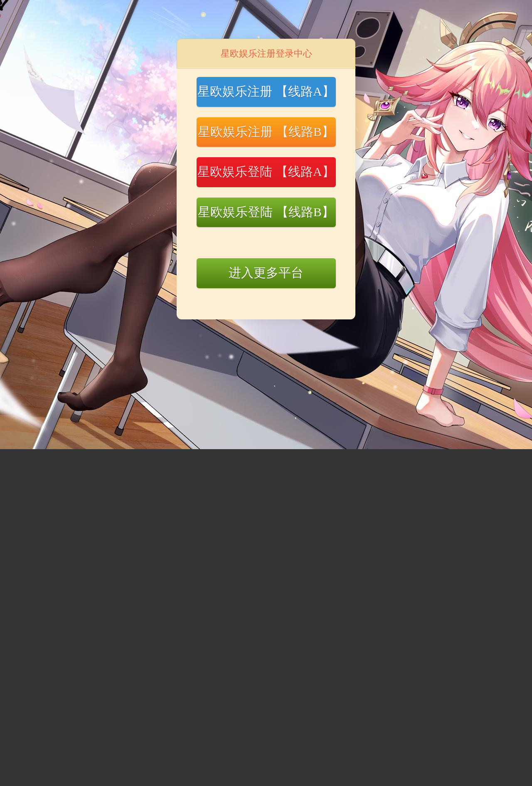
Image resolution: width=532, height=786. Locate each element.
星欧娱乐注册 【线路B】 (266, 132)
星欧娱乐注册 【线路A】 (266, 91)
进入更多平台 (266, 273)
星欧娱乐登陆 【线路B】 (266, 212)
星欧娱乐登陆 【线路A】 (266, 172)
